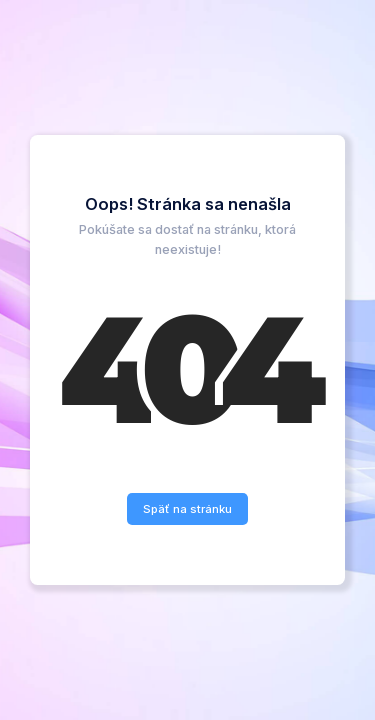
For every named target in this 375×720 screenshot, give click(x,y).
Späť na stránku (187, 509)
